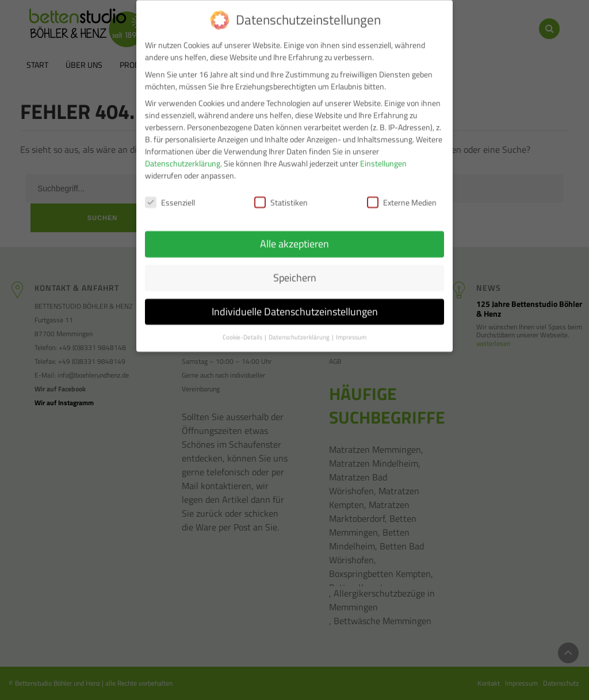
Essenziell (170, 196)
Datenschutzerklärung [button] (300, 330)
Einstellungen (383, 157)
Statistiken (281, 196)
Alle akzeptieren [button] (294, 236)
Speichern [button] (295, 270)
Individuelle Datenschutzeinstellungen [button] (295, 304)
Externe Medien (402, 196)
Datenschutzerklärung (183, 157)
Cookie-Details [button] (243, 330)
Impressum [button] (351, 330)
